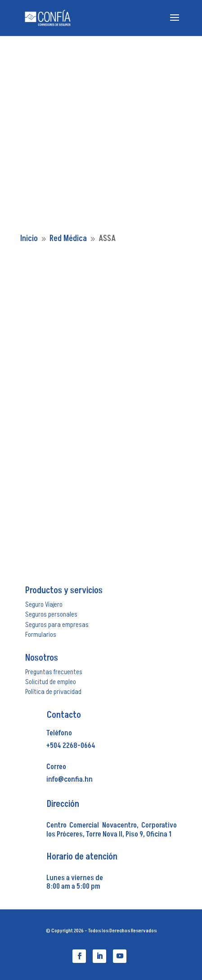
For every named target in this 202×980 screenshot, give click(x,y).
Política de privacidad (53, 692)
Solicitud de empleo (51, 682)
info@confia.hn (70, 779)
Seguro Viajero (44, 604)
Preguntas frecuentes (54, 672)
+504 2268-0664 (71, 746)
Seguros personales (51, 614)
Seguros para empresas (57, 625)
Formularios (41, 635)
